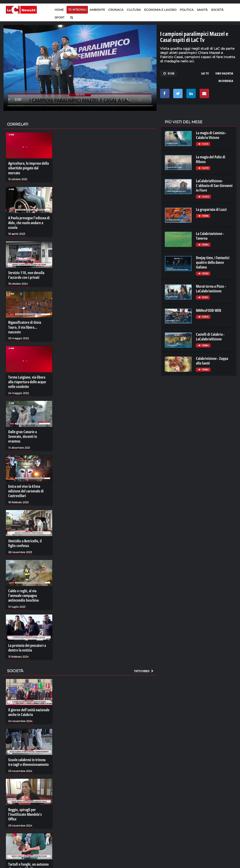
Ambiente (97, 10)
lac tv (205, 73)
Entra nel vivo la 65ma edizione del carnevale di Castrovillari (26, 490)
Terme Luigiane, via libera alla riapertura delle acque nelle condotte (27, 381)
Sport (60, 17)
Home (59, 10)
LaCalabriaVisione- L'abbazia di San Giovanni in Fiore (214, 186)
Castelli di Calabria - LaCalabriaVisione (210, 337)
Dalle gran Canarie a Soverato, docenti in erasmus (23, 435)
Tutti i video (144, 669)
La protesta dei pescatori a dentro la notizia (27, 646)
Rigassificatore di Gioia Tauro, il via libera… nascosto (25, 327)
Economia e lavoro (160, 10)
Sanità (202, 10)
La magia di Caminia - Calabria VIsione (211, 135)
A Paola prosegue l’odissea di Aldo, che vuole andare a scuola (29, 222)
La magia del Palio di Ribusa (211, 159)
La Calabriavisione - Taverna (210, 236)
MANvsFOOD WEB (208, 310)
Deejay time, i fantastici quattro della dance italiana (213, 262)
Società (217, 10)
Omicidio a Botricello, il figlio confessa (25, 542)
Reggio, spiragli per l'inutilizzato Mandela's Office (25, 812)
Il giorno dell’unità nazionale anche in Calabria (29, 710)
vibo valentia (224, 73)
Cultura (134, 10)
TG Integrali (77, 10)
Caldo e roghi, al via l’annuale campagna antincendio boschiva (23, 594)
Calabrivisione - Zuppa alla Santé (212, 361)
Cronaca (116, 10)
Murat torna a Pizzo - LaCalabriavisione (211, 289)
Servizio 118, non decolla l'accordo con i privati (26, 274)
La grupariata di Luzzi (211, 209)
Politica (187, 10)
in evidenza (226, 81)
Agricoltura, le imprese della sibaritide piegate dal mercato (28, 168)
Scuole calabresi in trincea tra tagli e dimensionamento (28, 760)
